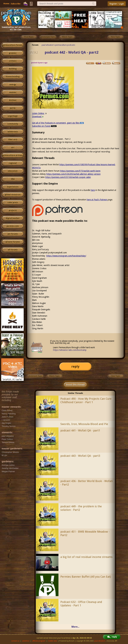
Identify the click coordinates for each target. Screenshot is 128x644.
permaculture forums (13, 45)
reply (75, 366)
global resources (13, 195)
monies (13, 92)
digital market (13, 218)
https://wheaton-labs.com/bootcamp (70, 350)
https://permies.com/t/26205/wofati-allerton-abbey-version (73, 174)
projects (13, 210)
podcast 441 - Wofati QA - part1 (80, 430)
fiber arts (13, 140)
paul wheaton (100, 641)
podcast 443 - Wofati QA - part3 (80, 456)
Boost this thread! (75, 385)
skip (13, 179)
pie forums (13, 234)
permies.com (13, 226)
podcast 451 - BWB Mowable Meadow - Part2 (85, 533)
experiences (13, 187)
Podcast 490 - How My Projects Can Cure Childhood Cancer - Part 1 (86, 400)
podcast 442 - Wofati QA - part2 (72, 52)
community (13, 124)
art (13, 148)
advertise (26, 641)
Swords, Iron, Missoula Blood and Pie (84, 424)
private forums (13, 242)
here (93, 190)
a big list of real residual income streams (86, 557)
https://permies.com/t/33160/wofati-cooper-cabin (68, 177)
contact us (15, 641)
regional (13, 163)
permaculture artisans (13, 155)
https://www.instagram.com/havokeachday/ (66, 256)
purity (13, 108)
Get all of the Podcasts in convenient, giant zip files (58, 123)
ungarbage (13, 116)
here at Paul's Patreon (97, 200)
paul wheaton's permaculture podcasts (58, 45)
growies (13, 53)
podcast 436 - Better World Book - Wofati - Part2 (87, 483)
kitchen (13, 100)
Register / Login (117, 4)
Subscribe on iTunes (45, 126)
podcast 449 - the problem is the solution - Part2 (81, 508)
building (13, 69)
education (13, 171)
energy (13, 85)
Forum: (35, 45)
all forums (13, 250)
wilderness (13, 132)
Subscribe (16, 4)
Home (6, 4)
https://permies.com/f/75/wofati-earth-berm (80, 171)
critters (13, 61)
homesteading (13, 77)
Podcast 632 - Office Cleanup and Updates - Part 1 (81, 604)
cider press (13, 202)
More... (75, 627)
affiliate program (39, 641)
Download (38, 117)
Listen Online (39, 113)
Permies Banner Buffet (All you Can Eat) (86, 577)
